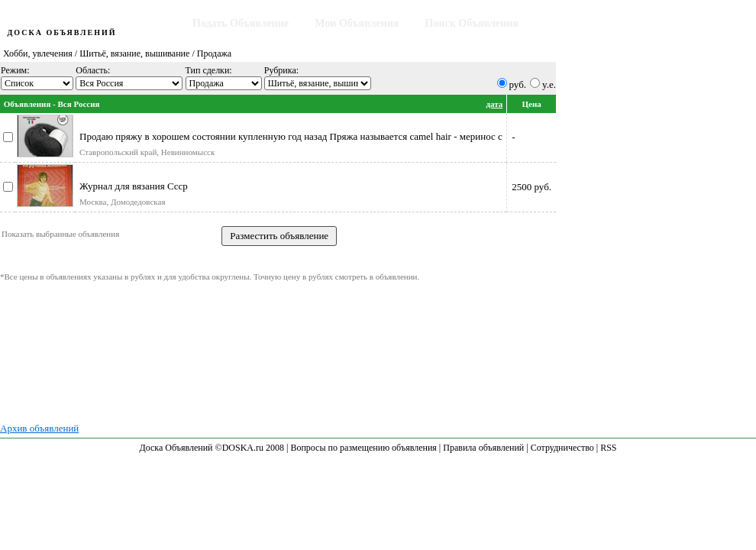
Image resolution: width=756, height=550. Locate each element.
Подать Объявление (241, 23)
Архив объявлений (39, 428)
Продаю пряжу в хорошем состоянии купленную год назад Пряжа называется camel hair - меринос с (291, 136)
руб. (518, 84)
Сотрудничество (562, 448)
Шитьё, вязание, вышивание (134, 53)
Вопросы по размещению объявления (363, 448)
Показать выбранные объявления (60, 234)
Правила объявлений (483, 448)
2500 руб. (531, 187)
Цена (531, 104)
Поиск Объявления (472, 23)
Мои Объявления (357, 23)
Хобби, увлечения (38, 53)
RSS (608, 448)
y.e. (549, 84)
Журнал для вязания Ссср (134, 186)
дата (494, 104)
